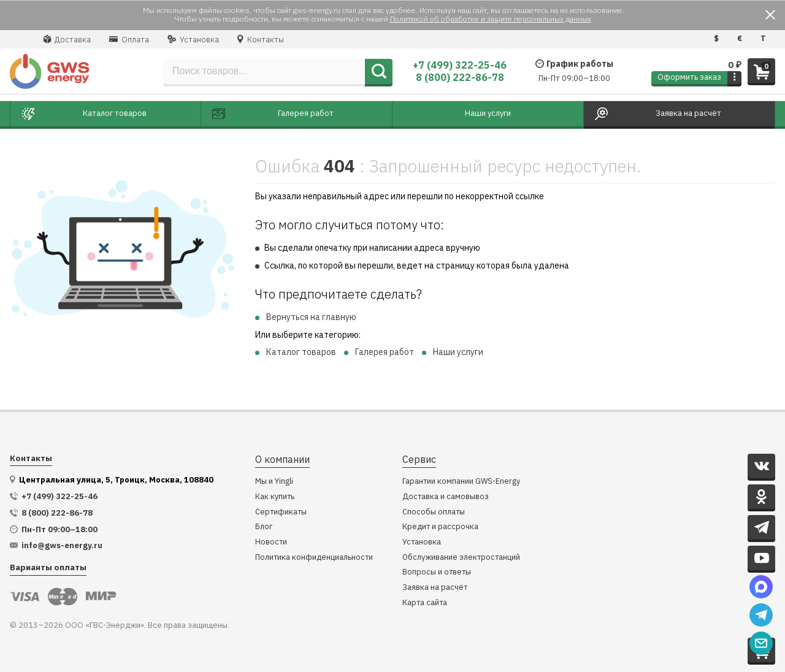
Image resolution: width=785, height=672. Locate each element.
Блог (264, 527)
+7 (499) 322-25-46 (460, 65)
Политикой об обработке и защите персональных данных (491, 19)
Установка (193, 39)
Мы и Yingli (274, 482)
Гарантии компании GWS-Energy (461, 482)
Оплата (129, 39)
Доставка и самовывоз (446, 497)
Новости (271, 542)
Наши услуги (458, 352)
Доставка (67, 39)
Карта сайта (425, 603)
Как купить (275, 497)
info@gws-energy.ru (62, 546)
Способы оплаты (434, 512)
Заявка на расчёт (435, 588)
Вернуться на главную (311, 317)
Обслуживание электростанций (461, 558)
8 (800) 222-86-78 (460, 77)
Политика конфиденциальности (314, 558)
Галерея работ (385, 352)
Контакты (261, 39)
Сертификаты (281, 512)
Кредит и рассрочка (440, 527)
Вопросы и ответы (437, 572)
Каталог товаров (301, 352)
